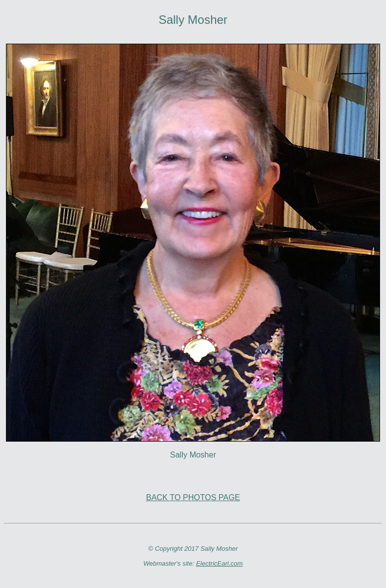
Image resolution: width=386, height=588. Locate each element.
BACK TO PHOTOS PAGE (193, 497)
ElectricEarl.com (220, 563)
